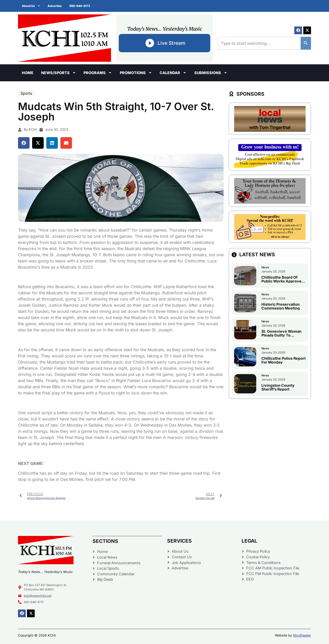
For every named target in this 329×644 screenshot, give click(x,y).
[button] (24, 143)
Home (28, 73)
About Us (31, 6)
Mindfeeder (302, 635)
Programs (98, 73)
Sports (26, 93)
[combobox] (259, 43)
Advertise (55, 6)
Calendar (173, 73)
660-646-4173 (80, 6)
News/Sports (58, 73)
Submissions (211, 73)
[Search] (306, 43)
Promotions (136, 73)
